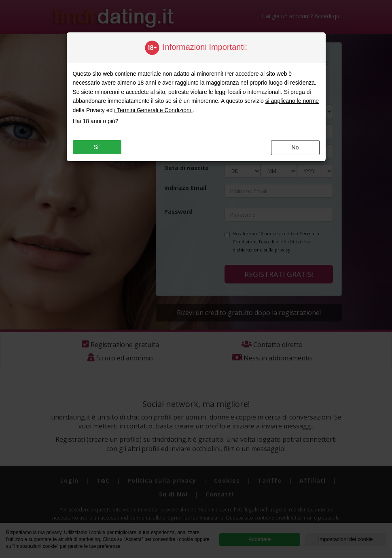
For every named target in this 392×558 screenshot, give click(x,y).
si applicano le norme (292, 101)
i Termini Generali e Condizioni (153, 110)
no (295, 147)
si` (97, 147)
